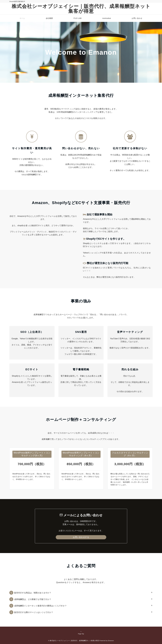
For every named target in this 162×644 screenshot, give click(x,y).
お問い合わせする (81, 537)
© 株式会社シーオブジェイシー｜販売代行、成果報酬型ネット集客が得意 (74, 641)
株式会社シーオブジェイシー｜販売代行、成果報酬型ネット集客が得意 (81, 9)
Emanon (111, 641)
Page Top (81, 633)
